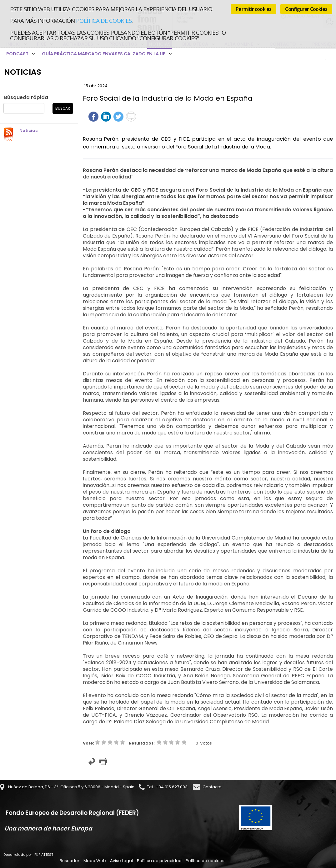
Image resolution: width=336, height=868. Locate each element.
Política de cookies (104, 20)
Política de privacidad (159, 861)
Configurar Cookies (306, 9)
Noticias (28, 130)
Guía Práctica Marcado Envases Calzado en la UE (104, 54)
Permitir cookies (253, 9)
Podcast (17, 54)
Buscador (70, 861)
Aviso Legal (121, 861)
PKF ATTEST (44, 855)
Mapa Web (95, 861)
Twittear (118, 117)
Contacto (212, 787)
